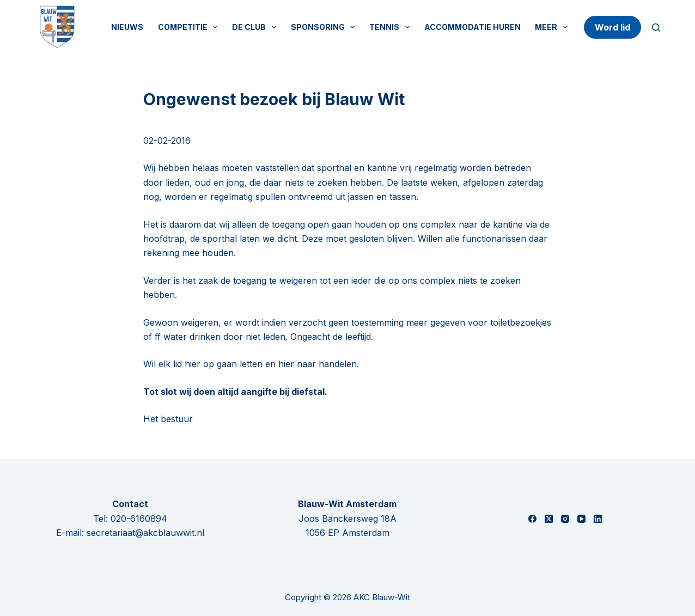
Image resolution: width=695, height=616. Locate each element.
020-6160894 (139, 519)
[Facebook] (532, 519)
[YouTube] (581, 519)
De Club (256, 27)
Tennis (392, 27)
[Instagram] (565, 519)
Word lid (612, 27)
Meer (553, 27)
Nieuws (127, 27)
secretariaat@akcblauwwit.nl (145, 533)
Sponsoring (325, 27)
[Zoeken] (656, 28)
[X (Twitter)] (549, 519)
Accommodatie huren (473, 27)
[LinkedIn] (598, 519)
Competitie (190, 27)
